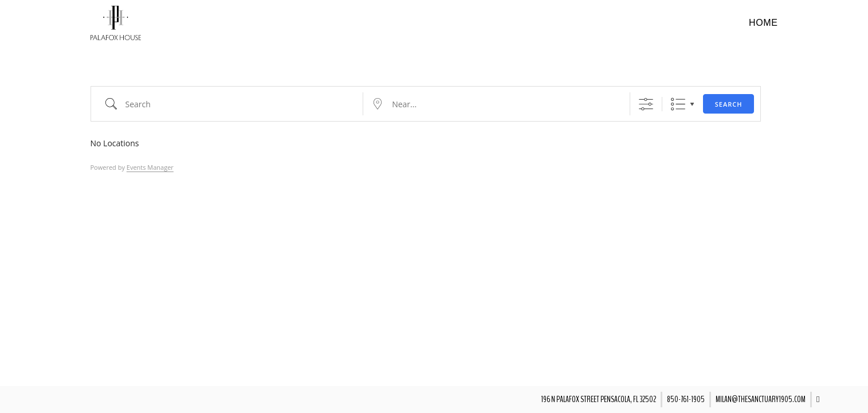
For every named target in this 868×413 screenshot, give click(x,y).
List (678, 104)
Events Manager (150, 167)
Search (729, 104)
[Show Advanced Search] (646, 104)
